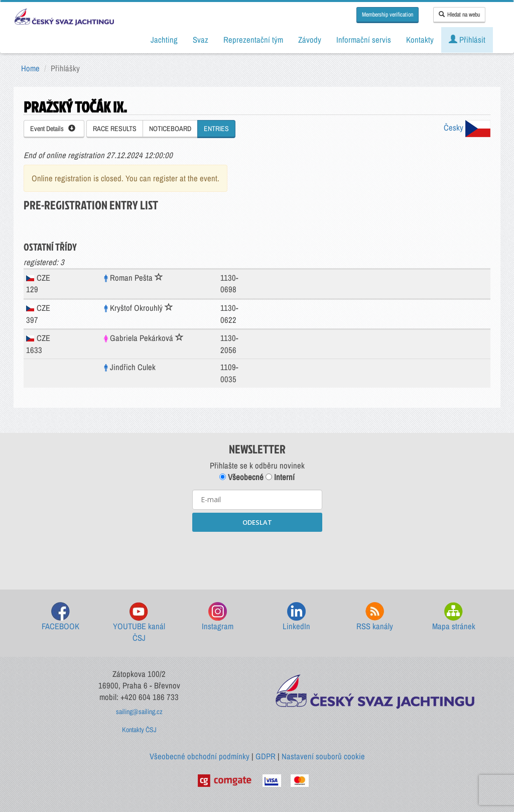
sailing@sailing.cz (139, 712)
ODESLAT (257, 522)
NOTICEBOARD (170, 129)
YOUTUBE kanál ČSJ (139, 623)
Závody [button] (310, 40)
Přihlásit (467, 40)
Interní (280, 477)
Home (30, 68)
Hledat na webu (459, 15)
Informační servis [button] (364, 40)
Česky (467, 128)
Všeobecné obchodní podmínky (200, 756)
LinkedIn (296, 617)
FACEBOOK (60, 617)
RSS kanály (375, 617)
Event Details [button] (53, 129)
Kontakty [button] (420, 40)
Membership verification (388, 15)
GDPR (266, 756)
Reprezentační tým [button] (253, 40)
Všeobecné (241, 477)
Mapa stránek (454, 617)
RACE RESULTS (115, 129)
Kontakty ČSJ (139, 730)
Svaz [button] (201, 40)
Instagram (218, 617)
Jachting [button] (164, 40)
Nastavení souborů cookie (323, 756)
